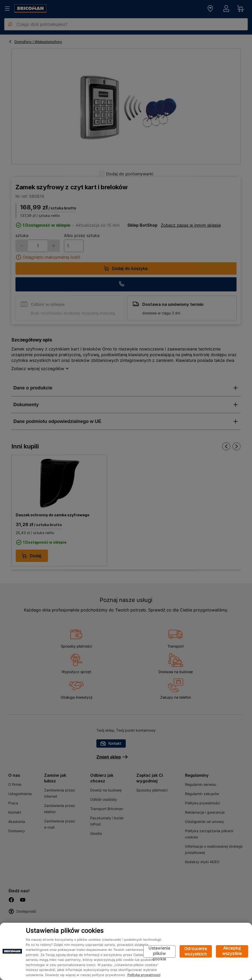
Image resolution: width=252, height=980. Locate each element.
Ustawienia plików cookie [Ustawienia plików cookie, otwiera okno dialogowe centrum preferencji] (159, 952)
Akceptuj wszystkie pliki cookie (232, 952)
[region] (126, 951)
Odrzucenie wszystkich (196, 951)
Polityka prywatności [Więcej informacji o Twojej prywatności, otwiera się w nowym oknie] (144, 975)
